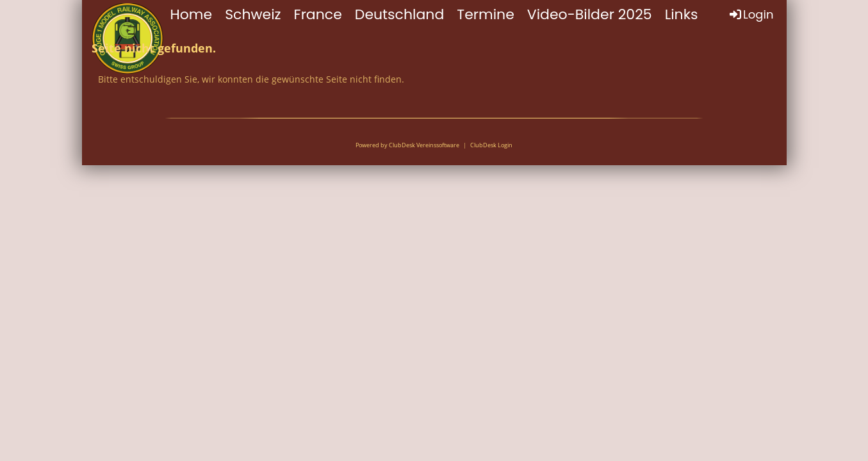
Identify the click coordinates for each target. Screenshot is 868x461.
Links (682, 14)
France (318, 14)
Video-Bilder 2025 (590, 14)
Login (750, 14)
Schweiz (253, 14)
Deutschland (399, 14)
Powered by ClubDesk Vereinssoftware (407, 145)
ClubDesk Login (491, 145)
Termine (486, 14)
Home (192, 14)
